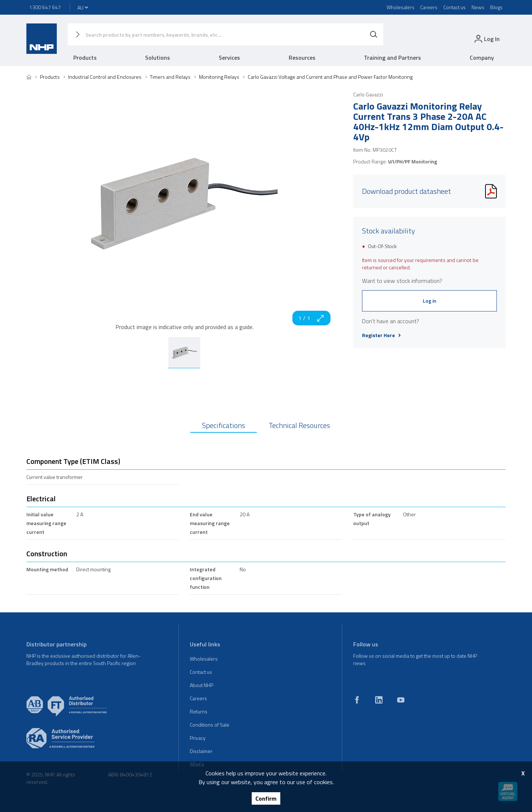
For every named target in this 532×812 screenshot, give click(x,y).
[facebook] (357, 700)
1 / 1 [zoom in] (311, 318)
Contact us (455, 7)
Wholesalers (400, 7)
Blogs (496, 7)
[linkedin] (379, 700)
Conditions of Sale (210, 725)
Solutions (158, 58)
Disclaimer (201, 751)
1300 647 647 (45, 7)
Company (482, 58)
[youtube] (401, 700)
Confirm (266, 798)
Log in (430, 301)
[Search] (374, 34)
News (478, 7)
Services (229, 58)
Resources (302, 58)
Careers (429, 7)
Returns (199, 711)
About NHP (202, 685)
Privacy (198, 738)
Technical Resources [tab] (299, 425)
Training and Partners (392, 58)
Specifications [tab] (223, 425)
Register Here (381, 335)
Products (85, 58)
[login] (486, 39)
